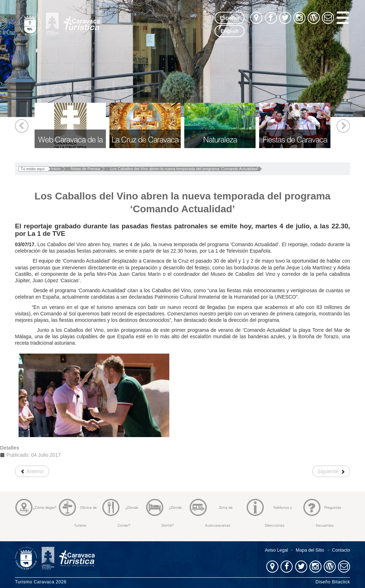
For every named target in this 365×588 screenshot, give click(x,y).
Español (230, 18)
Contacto (341, 550)
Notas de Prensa (86, 169)
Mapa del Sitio (310, 550)
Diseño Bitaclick (333, 582)
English (230, 31)
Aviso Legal (276, 550)
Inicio (56, 169)
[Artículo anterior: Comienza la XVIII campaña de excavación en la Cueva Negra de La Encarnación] (32, 471)
